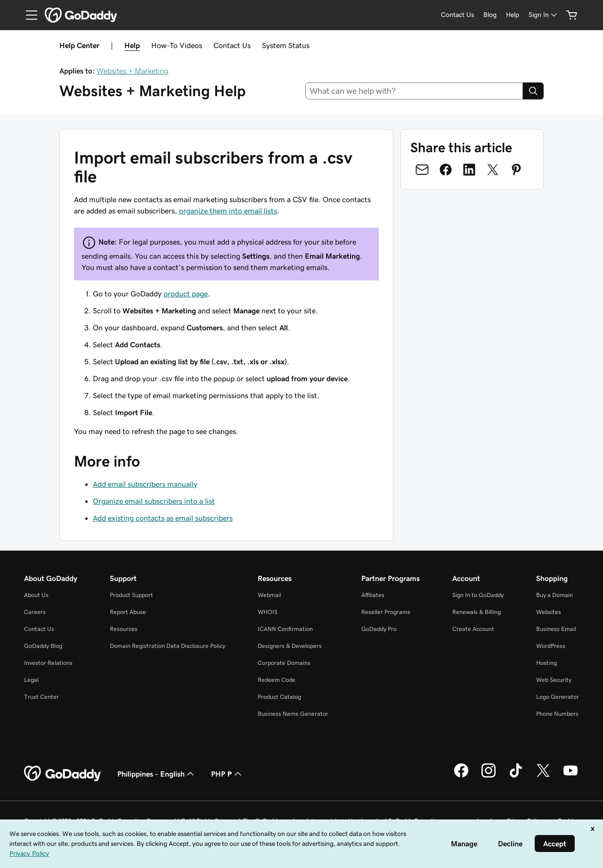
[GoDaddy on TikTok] (516, 776)
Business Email (556, 629)
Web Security (554, 680)
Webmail (269, 595)
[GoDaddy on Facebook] (461, 776)
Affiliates (373, 595)
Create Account (473, 629)
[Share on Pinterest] (516, 170)
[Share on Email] (422, 170)
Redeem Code (277, 680)
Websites (549, 612)
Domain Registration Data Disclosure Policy (167, 646)
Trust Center (41, 697)
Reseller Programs (386, 612)
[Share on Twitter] (493, 170)
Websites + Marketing (133, 71)
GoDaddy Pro (379, 629)
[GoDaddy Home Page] (63, 774)
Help (132, 45)
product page (186, 294)
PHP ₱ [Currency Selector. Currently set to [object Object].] (227, 774)
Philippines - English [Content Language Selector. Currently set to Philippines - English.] (157, 774)
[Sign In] (544, 15)
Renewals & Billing (477, 612)
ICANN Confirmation (285, 629)
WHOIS (268, 612)
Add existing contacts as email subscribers (163, 518)
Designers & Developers (290, 646)
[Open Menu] (28, 15)
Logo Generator (558, 697)
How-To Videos (177, 45)
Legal (31, 680)
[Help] (513, 15)
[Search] (533, 91)
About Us (36, 595)
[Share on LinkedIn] (469, 170)
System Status (286, 45)
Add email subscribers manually (145, 484)
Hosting (546, 663)
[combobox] (414, 91)
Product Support (131, 595)
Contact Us (232, 45)
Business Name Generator (293, 714)
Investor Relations (48, 663)
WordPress (551, 646)
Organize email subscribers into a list (154, 501)
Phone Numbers (557, 714)
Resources (124, 629)
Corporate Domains (284, 663)
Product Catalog (279, 697)
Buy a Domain (554, 595)
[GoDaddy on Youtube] (570, 776)
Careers (35, 612)
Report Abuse (128, 612)
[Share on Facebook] (446, 170)
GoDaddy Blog (43, 646)
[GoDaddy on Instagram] (489, 776)
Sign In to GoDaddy (478, 595)
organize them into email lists (228, 211)
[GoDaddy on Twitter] (543, 776)
